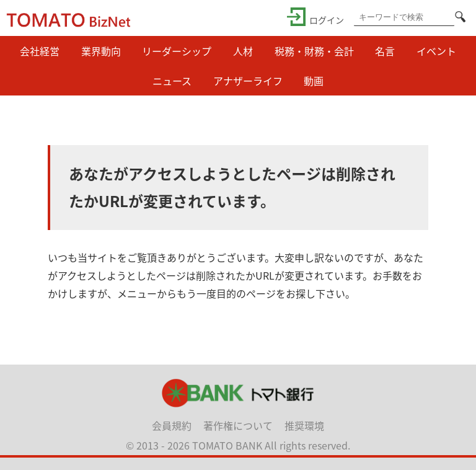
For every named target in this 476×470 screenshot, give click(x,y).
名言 (385, 51)
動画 (314, 81)
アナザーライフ (248, 81)
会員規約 (172, 425)
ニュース (172, 81)
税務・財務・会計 (314, 51)
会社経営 (40, 51)
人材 (243, 51)
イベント (436, 51)
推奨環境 (304, 425)
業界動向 (101, 51)
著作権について (238, 425)
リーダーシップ (177, 51)
